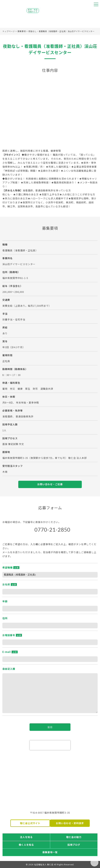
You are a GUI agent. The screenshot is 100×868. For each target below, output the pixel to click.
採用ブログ (74, 845)
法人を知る (26, 837)
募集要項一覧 (50, 852)
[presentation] (50, 745)
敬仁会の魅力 (74, 837)
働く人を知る (26, 845)
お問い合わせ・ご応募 (50, 484)
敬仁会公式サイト (30, 823)
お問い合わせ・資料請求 (70, 823)
